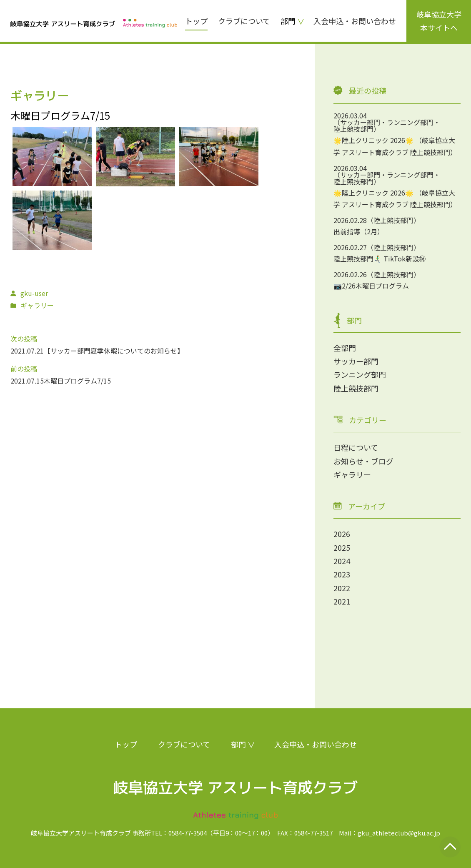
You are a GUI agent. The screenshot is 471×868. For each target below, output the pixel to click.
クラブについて (244, 21)
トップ (196, 21)
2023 (342, 574)
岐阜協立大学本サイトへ (439, 21)
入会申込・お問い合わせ (355, 21)
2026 (342, 534)
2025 (342, 547)
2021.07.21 (27, 351)
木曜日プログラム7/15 (77, 381)
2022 (342, 588)
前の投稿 (24, 369)
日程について (356, 447)
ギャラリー (352, 474)
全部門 (345, 348)
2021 (342, 601)
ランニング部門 (360, 374)
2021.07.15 (27, 381)
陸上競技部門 (356, 388)
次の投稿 (24, 339)
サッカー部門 (356, 361)
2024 (342, 561)
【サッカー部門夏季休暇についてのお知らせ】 (114, 351)
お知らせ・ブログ (363, 461)
